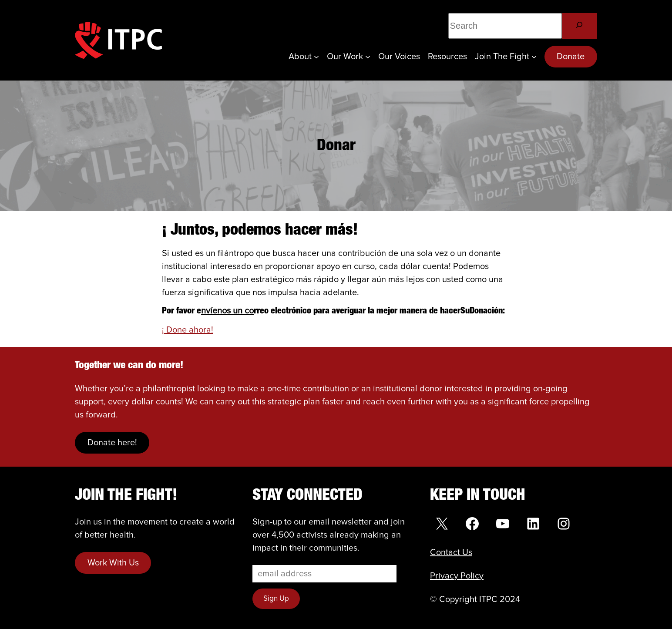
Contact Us (451, 552)
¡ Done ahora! (188, 330)
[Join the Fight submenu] (534, 57)
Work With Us (113, 563)
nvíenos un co (227, 311)
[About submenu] (316, 57)
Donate (571, 57)
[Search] (580, 26)
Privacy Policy (457, 576)
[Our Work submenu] (368, 57)
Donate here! (112, 443)
